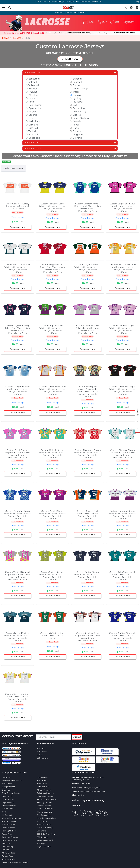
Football (77, 82)
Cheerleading (80, 89)
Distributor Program (46, 796)
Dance (32, 98)
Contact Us (7, 777)
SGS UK (40, 755)
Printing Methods (9, 831)
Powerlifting (79, 112)
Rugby (32, 112)
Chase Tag (34, 138)
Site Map (6, 850)
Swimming (79, 108)
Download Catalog (45, 828)
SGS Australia (42, 758)
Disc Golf (33, 128)
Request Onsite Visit (45, 840)
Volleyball (34, 85)
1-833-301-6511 (85, 784)
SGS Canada (42, 752)
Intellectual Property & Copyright (16, 862)
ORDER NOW (70, 59)
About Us (6, 843)
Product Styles (33, 148)
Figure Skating (81, 118)
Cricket (77, 115)
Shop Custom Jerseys (11, 793)
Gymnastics (35, 108)
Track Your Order (9, 821)
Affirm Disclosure (9, 853)
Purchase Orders (138, 419)
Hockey (33, 89)
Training (33, 92)
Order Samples (8, 799)
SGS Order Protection (46, 834)
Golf (75, 105)
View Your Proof (9, 825)
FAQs (4, 812)
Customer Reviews (10, 837)
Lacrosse (17, 38)
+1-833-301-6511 (79, 13)
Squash (77, 131)
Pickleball (78, 102)
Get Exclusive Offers (18, 736)
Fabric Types (7, 834)
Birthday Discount (45, 803)
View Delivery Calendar (11, 818)
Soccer (76, 85)
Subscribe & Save (44, 825)
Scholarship (42, 821)
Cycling (77, 98)
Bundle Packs (8, 796)
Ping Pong (78, 135)
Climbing (33, 125)
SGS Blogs (41, 843)
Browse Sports (33, 73)
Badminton (35, 121)
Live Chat (81, 795)
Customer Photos (9, 840)
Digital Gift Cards (44, 847)
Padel (76, 125)
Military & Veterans (45, 812)
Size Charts (42, 831)
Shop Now (6, 790)
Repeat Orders (8, 803)
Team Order (42, 784)
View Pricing (18, 217)
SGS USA (41, 748)
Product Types (33, 143)
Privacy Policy (8, 856)
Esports (33, 115)
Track (76, 92)
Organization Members (46, 818)
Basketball (34, 79)
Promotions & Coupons (47, 799)
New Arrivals (7, 784)
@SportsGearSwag (94, 800)
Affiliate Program (44, 790)
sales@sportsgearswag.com (89, 787)
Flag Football (35, 105)
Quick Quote (42, 777)
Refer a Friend (43, 787)
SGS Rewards (42, 837)
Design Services (8, 787)
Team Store (42, 780)
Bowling (77, 138)
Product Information (13, 168)
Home (6, 38)
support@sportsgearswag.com (93, 791)
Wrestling (34, 95)
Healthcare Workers (45, 809)
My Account (7, 815)
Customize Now (18, 227)
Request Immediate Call (12, 780)
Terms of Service (9, 859)
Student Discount (44, 806)
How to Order (8, 809)
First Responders (44, 815)
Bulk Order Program (45, 793)
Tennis (32, 102)
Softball (33, 82)
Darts (76, 128)
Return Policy (8, 847)
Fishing (32, 118)
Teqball (32, 131)
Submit (77, 737)
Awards (77, 121)
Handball (33, 135)
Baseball (77, 79)
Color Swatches (8, 828)
